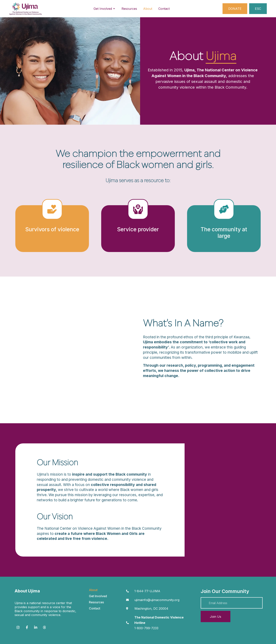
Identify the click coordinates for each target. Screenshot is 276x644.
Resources (96, 602)
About (93, 590)
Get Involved (98, 596)
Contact (95, 608)
